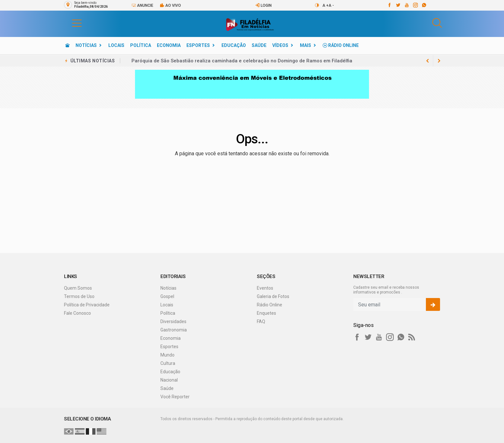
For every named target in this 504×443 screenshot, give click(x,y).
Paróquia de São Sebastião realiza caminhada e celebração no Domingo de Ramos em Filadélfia (242, 61)
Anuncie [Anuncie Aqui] (142, 5)
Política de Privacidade (87, 305)
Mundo (167, 355)
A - (331, 5)
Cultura (168, 363)
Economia (169, 45)
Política (141, 45)
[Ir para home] (67, 45)
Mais (306, 45)
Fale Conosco (77, 313)
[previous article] (439, 61)
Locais (116, 45)
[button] (70, 23)
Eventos (265, 288)
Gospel (167, 296)
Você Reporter (175, 397)
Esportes (198, 45)
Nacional (169, 380)
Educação (234, 45)
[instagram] (415, 5)
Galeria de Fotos (273, 296)
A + (325, 5)
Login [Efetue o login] (263, 5)
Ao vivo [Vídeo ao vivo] (170, 5)
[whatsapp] (424, 5)
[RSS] (412, 337)
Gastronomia (174, 330)
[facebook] (389, 5)
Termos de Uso (79, 296)
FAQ (261, 321)
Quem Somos (78, 288)
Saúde (259, 45)
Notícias (86, 45)
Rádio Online (341, 45)
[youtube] (406, 5)
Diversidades (173, 321)
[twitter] (398, 5)
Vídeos (280, 45)
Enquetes (266, 313)
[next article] (428, 61)
